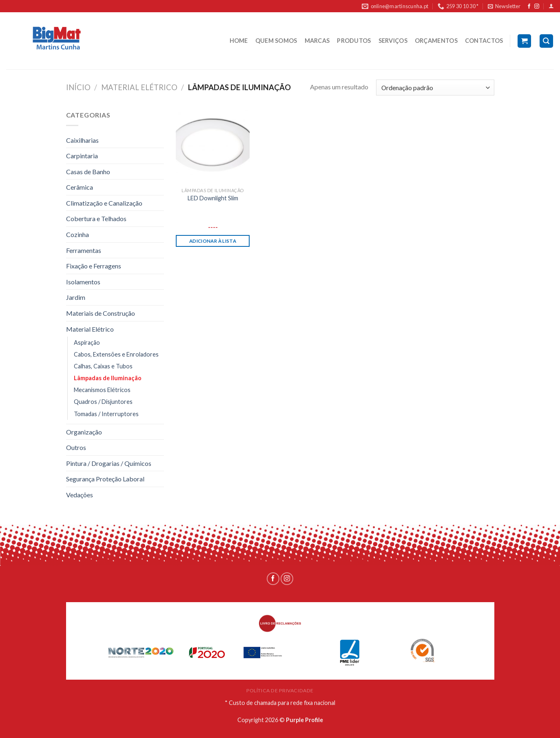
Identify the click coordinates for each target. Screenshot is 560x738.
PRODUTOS (354, 41)
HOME (239, 41)
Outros (76, 447)
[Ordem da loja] (435, 88)
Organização (84, 432)
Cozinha (77, 234)
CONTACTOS (484, 41)
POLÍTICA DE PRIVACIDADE (280, 690)
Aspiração (87, 342)
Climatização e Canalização (104, 203)
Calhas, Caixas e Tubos (103, 366)
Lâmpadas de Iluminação (108, 378)
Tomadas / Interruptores (106, 414)
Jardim (76, 297)
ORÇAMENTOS (436, 41)
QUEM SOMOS (276, 41)
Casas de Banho (88, 172)
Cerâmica (80, 187)
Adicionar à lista (213, 241)
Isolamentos (83, 282)
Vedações (80, 495)
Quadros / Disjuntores (103, 402)
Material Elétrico (139, 87)
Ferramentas (84, 250)
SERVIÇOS (393, 41)
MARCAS (317, 41)
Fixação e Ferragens (94, 266)
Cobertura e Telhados (96, 218)
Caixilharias (82, 140)
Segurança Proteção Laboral (105, 479)
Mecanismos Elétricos (102, 390)
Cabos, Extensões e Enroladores (116, 354)
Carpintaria (82, 156)
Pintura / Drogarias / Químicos (109, 463)
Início (78, 87)
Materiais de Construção (101, 313)
